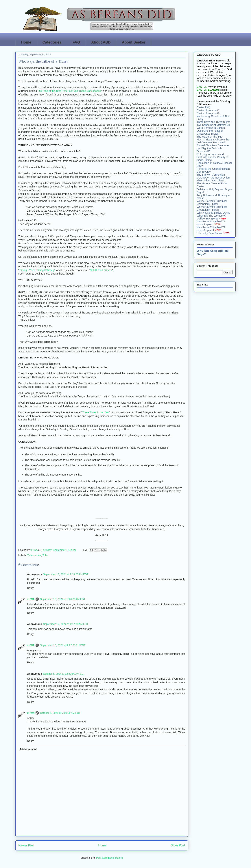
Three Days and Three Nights (214, 122)
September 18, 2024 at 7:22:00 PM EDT (63, 645)
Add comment (28, 749)
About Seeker (134, 42)
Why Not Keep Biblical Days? (213, 213)
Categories (52, 42)
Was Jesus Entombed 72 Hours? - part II (211, 229)
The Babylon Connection (211, 175)
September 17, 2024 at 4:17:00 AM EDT (66, 624)
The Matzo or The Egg (210, 137)
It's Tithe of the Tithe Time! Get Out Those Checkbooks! (70, 91)
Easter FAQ (203, 107)
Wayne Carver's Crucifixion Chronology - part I (212, 202)
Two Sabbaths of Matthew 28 (213, 125)
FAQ (76, 42)
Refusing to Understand (210, 154)
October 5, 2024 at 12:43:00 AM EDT (64, 674)
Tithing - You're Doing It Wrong (37, 270)
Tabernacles (34, 555)
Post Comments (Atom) (109, 858)
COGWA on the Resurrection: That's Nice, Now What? (214, 179)
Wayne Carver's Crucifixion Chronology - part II (212, 208)
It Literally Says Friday (209, 233)
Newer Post (26, 845)
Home (26, 42)
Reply (30, 588)
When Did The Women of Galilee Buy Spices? (211, 217)
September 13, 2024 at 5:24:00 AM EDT (63, 599)
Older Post (178, 845)
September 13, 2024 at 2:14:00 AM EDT (66, 574)
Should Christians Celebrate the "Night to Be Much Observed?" (213, 148)
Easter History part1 (208, 110)
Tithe (45, 555)
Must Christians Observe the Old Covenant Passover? (213, 141)
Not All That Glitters (101, 270)
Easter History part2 (208, 113)
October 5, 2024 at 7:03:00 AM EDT (60, 713)
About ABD (101, 42)
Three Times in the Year (96, 412)
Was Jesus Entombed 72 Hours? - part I (211, 223)
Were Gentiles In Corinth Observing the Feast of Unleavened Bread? (211, 131)
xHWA (31, 599)
